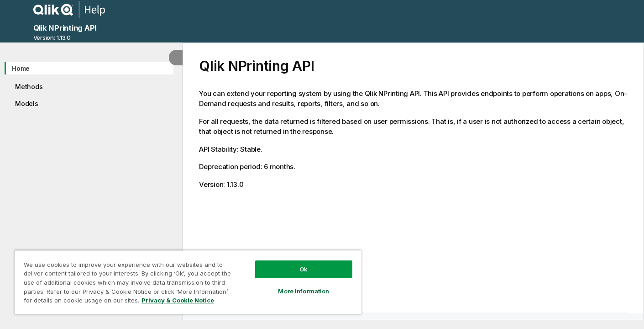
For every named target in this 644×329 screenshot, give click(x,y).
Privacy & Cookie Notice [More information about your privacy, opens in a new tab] (178, 300)
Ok (304, 269)
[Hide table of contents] (176, 58)
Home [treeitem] (21, 68)
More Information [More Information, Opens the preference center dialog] (304, 291)
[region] (188, 282)
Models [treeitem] (27, 103)
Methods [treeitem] (29, 87)
